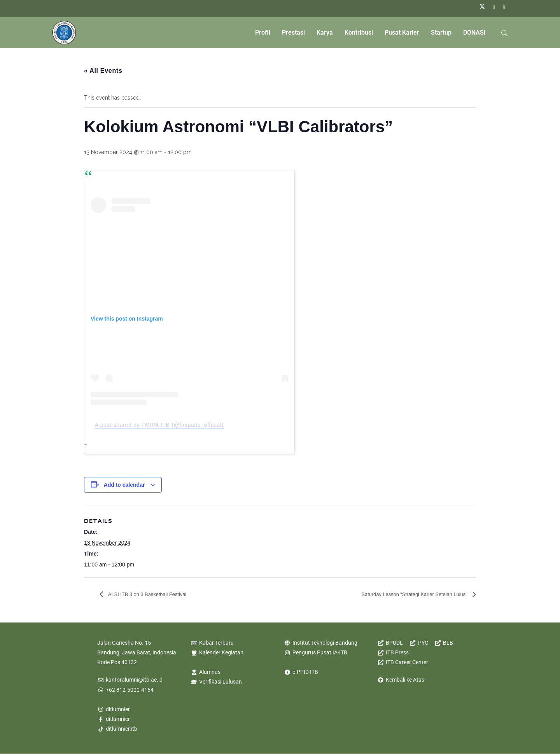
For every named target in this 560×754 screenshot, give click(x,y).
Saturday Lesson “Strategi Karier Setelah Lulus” (402, 594)
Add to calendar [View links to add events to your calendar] (124, 485)
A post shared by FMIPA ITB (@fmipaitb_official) (159, 425)
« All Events (103, 71)
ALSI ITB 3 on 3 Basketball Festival (156, 594)
